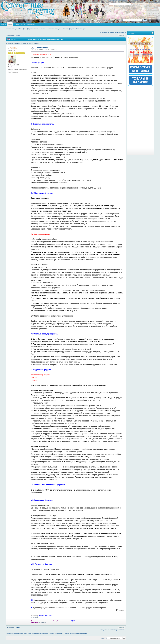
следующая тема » (119, 32)
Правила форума (41, 47)
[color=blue (42, 623)
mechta (13, 48)
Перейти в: (103, 638)
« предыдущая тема (106, 32)
